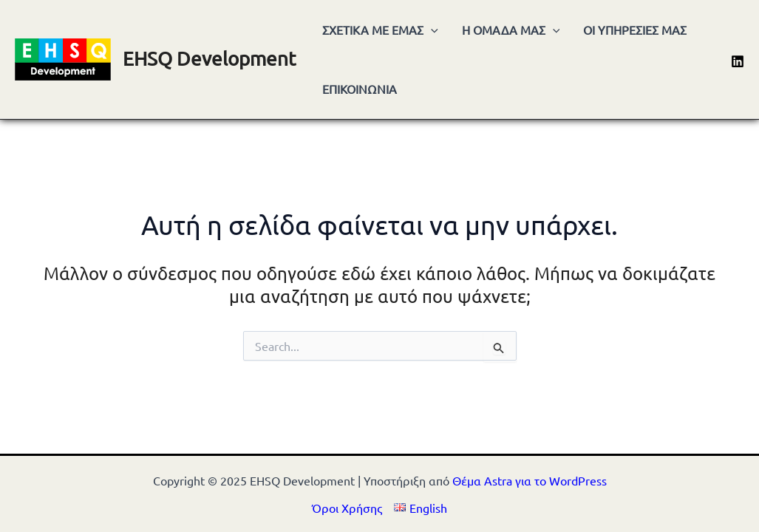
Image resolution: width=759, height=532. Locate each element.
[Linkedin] (738, 61)
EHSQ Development (209, 59)
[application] (431, 30)
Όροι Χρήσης (347, 508)
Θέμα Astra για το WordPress (530, 480)
